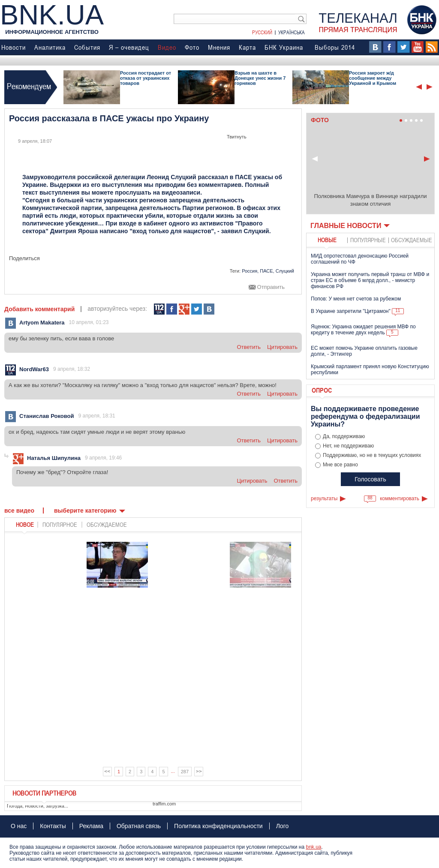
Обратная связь (139, 826)
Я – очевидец (129, 47)
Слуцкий (285, 271)
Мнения (219, 47)
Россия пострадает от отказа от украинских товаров (146, 78)
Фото (192, 47)
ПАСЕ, (267, 271)
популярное (60, 525)
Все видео (19, 511)
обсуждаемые (412, 240)
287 (185, 772)
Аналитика (50, 47)
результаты (324, 499)
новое (25, 525)
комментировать (400, 499)
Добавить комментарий (39, 309)
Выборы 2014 (335, 47)
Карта (247, 47)
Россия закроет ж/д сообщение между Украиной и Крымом (373, 78)
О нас (19, 826)
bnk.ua (313, 847)
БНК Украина (284, 47)
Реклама (91, 826)
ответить (249, 347)
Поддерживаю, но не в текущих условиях (372, 455)
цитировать (282, 347)
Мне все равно (340, 465)
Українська (292, 32)
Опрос (322, 390)
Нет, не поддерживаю (348, 446)
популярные (368, 240)
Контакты (53, 826)
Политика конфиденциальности (218, 826)
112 (159, 309)
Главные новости (346, 226)
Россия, (250, 271)
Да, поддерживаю (344, 436)
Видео (167, 47)
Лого (283, 826)
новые (327, 240)
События (87, 47)
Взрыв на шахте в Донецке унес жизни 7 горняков (260, 78)
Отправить (271, 287)
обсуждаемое (107, 525)
